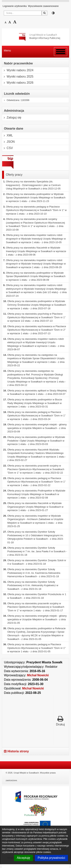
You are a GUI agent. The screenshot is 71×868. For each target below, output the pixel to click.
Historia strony (16, 751)
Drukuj (60, 721)
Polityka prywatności (51, 858)
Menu (7, 50)
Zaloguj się (12, 118)
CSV (7, 148)
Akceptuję (23, 858)
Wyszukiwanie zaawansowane (43, 6)
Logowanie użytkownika (15, 6)
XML (7, 135)
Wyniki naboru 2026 (18, 83)
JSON (8, 142)
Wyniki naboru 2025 (18, 77)
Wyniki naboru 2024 (18, 70)
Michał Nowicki (38, 675)
